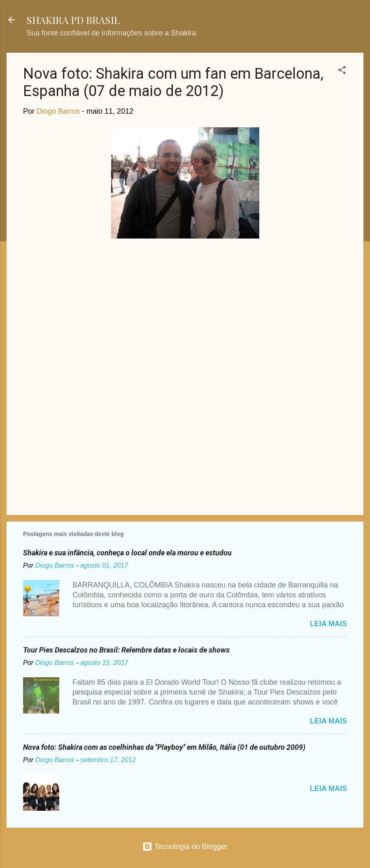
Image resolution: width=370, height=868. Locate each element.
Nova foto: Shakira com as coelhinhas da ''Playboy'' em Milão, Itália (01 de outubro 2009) (164, 747)
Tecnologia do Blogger (185, 847)
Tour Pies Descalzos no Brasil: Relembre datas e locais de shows (126, 650)
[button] (342, 71)
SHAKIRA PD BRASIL (73, 20)
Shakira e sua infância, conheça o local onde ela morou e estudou (127, 553)
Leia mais (328, 624)
